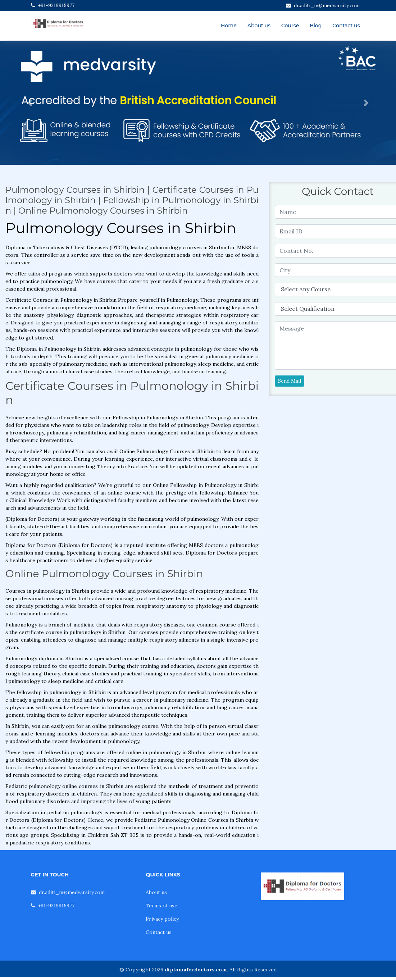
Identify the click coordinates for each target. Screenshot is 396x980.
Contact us (346, 26)
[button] (30, 103)
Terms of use (161, 906)
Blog (316, 26)
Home (229, 26)
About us (259, 26)
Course (290, 26)
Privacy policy (162, 919)
